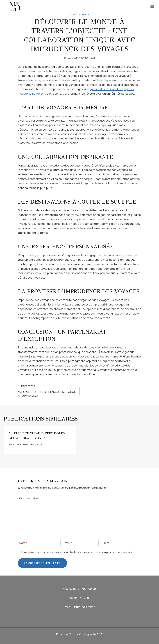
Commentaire (29, 498)
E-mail (67, 543)
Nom (23, 543)
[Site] (122, 543)
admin (16, 444)
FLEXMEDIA (72, 58)
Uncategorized (79, 15)
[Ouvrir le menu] (152, 7)
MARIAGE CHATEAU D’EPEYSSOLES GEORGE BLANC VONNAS (47, 391)
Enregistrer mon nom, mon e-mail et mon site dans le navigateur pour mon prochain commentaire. (77, 552)
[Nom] (37, 543)
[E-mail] (80, 543)
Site (107, 543)
